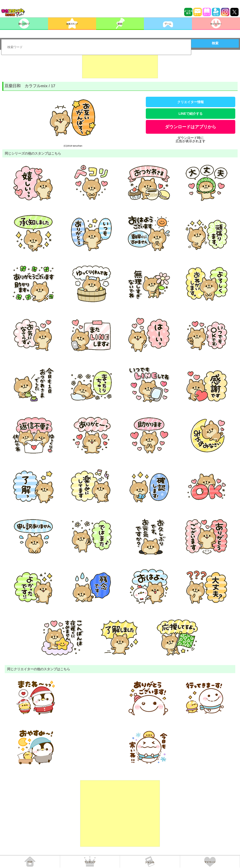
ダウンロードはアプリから (191, 127)
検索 (215, 43)
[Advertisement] (120, 66)
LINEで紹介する (191, 114)
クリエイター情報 (191, 102)
